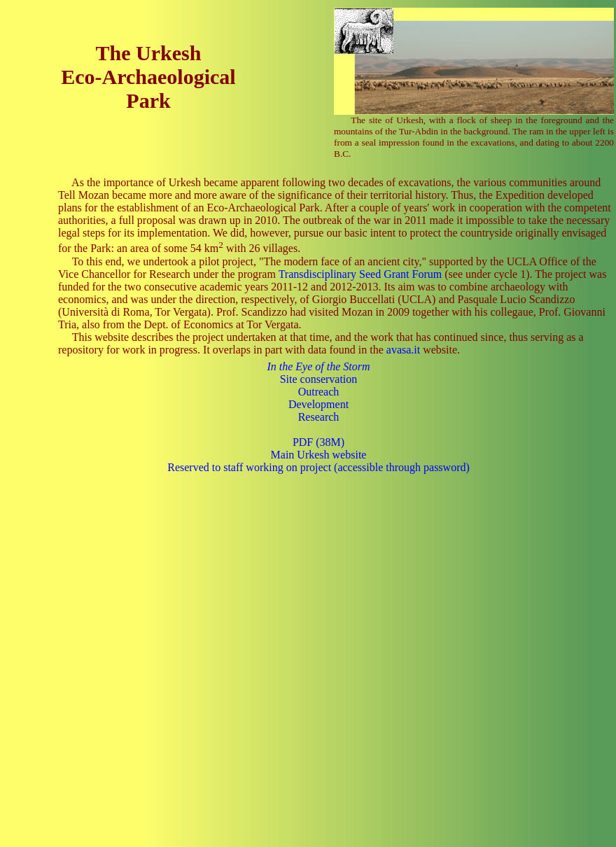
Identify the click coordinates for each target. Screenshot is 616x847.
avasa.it (403, 350)
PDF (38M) (318, 442)
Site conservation (319, 379)
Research (319, 417)
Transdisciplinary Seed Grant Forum (360, 274)
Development (318, 404)
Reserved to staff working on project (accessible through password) (318, 467)
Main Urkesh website (319, 455)
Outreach (319, 392)
